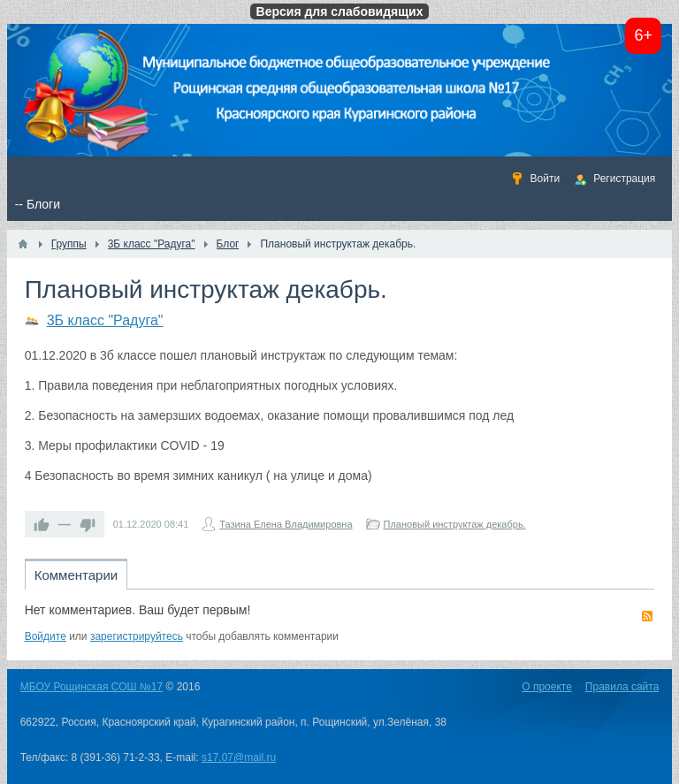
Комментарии (76, 575)
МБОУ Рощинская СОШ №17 (92, 687)
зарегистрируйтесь (137, 636)
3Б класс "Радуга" (105, 320)
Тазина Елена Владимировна (286, 524)
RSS (647, 616)
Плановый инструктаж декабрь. (455, 524)
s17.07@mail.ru (239, 757)
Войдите (46, 636)
